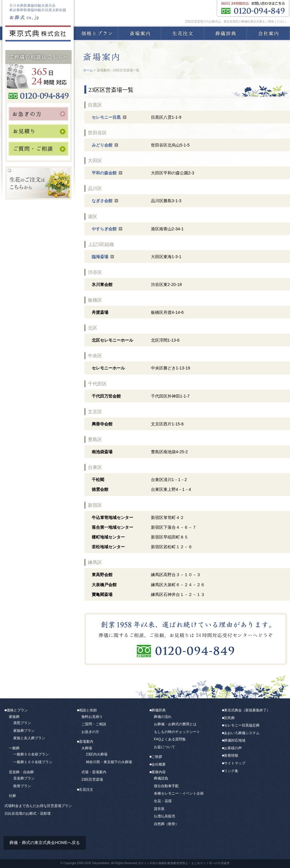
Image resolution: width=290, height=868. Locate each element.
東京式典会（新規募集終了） (247, 710)
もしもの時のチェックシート (177, 732)
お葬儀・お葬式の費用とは (175, 724)
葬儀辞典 (226, 33)
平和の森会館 (104, 173)
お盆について (165, 747)
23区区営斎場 (92, 779)
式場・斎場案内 (94, 772)
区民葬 (229, 718)
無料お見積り (92, 717)
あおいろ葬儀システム (242, 733)
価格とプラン (97, 33)
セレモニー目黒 (106, 117)
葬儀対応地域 (235, 740)
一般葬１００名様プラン (33, 762)
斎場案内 (140, 33)
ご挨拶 (157, 757)
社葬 (12, 796)
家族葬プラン (24, 731)
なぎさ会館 (102, 201)
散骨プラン (22, 786)
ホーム (88, 70)
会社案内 (269, 33)
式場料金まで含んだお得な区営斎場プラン (38, 806)
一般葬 (14, 748)
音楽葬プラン (24, 778)
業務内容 (159, 772)
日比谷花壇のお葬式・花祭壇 (28, 814)
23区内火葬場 (97, 754)
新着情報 (231, 756)
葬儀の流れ (163, 717)
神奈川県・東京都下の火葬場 (109, 762)
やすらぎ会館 (104, 229)
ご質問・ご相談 (94, 724)
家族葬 (14, 717)
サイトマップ (235, 763)
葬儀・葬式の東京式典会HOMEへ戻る (45, 843)
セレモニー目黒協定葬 (242, 725)
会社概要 (159, 764)
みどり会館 (102, 145)
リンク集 (231, 771)
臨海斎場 (100, 257)
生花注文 (183, 33)
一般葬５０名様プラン (31, 754)
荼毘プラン (22, 723)
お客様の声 (233, 748)
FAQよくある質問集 (170, 739)
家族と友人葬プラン (29, 738)
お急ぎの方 (90, 732)
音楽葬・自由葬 (21, 772)
